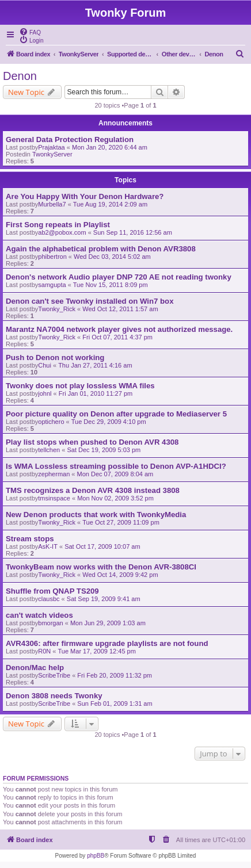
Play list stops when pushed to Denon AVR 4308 (92, 442)
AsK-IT (48, 546)
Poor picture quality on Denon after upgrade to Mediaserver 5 (116, 414)
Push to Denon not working (55, 357)
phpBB (96, 856)
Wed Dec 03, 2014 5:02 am (112, 257)
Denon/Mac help (35, 668)
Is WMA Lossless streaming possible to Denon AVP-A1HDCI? (116, 466)
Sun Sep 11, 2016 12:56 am (133, 232)
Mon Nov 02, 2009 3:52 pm (115, 498)
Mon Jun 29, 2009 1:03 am (108, 623)
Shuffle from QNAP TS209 (52, 591)
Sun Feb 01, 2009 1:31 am (115, 703)
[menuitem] (30, 32)
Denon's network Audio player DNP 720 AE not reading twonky (119, 277)
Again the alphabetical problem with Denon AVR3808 (101, 249)
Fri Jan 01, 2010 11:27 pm (96, 393)
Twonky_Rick (57, 309)
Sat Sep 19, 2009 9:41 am (104, 599)
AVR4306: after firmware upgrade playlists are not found (107, 643)
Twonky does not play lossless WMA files (80, 386)
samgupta (52, 285)
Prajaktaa (51, 147)
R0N (44, 651)
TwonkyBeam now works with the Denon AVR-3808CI (101, 567)
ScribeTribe (54, 675)
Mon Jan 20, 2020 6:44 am (110, 147)
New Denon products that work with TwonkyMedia (96, 515)
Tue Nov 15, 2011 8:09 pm (111, 285)
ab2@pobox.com (62, 232)
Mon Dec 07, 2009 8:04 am (115, 474)
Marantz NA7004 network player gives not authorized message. (119, 329)
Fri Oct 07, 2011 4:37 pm (117, 337)
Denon (20, 76)
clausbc (49, 599)
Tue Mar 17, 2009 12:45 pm (97, 651)
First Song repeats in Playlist (58, 225)
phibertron (52, 257)
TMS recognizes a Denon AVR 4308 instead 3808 (93, 490)
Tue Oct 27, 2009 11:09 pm (121, 522)
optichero (51, 422)
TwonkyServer (52, 154)
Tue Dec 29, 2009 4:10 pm (109, 422)
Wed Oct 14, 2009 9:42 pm (120, 575)
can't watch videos (39, 615)
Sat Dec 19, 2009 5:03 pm (104, 450)
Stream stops (30, 539)
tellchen (49, 450)
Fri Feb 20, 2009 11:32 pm (115, 675)
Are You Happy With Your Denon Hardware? (85, 196)
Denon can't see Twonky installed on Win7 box (90, 301)
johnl (45, 393)
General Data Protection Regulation (70, 139)
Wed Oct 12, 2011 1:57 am (120, 309)
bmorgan (50, 623)
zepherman (54, 474)
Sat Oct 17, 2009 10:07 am (102, 546)
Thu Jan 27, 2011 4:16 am (95, 365)
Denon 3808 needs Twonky (54, 696)
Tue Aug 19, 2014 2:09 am (110, 204)
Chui (45, 365)
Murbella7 (52, 204)
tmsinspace (54, 498)
